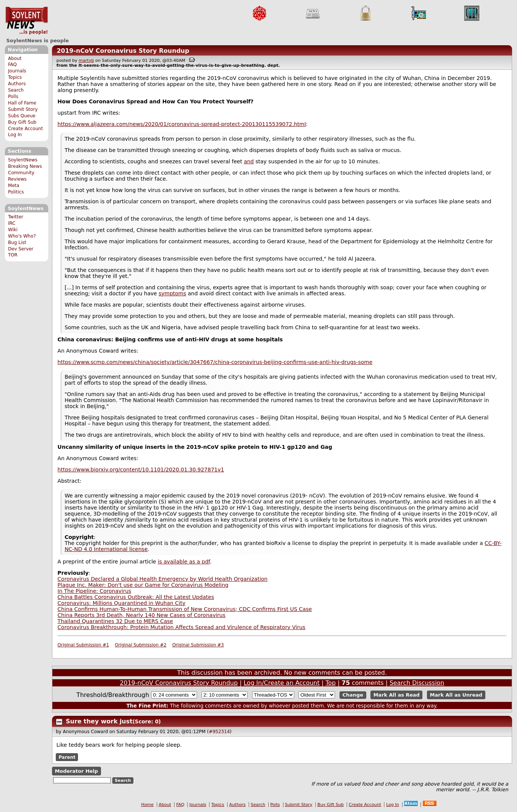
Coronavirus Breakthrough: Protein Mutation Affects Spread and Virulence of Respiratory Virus (182, 627)
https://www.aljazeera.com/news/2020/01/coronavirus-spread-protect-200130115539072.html (182, 124)
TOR (13, 255)
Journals (17, 71)
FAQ (12, 64)
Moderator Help (76, 771)
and (249, 161)
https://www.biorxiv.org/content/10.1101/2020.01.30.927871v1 (141, 470)
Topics (15, 77)
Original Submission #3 (198, 645)
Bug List (17, 243)
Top (331, 683)
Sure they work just (99, 721)
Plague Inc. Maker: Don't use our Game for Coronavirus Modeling (143, 585)
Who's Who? (22, 236)
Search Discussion (417, 683)
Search (16, 90)
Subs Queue (22, 116)
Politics (16, 192)
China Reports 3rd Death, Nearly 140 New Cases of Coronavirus (142, 615)
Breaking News (25, 166)
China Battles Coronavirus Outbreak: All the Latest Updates (136, 597)
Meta (14, 186)
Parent (67, 757)
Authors (17, 84)
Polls (13, 97)
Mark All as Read (397, 695)
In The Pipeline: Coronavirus (95, 591)
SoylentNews (27, 21)
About (15, 58)
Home (148, 805)
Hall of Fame (22, 103)
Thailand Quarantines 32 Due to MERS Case (115, 621)
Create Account (25, 129)
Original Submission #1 (83, 645)
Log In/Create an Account (281, 683)
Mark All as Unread (456, 695)
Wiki (13, 230)
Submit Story (23, 109)
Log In (15, 135)
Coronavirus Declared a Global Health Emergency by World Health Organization (163, 579)
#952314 (219, 732)
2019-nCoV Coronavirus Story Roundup (123, 51)
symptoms (172, 293)
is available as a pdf (184, 562)
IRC (12, 223)
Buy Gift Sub (22, 122)
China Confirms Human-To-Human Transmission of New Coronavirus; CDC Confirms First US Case (185, 609)
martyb (86, 61)
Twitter (15, 217)
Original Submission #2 (141, 645)
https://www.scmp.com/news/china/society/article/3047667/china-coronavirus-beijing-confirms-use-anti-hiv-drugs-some (215, 362)
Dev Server (21, 249)
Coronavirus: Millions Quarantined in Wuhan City (122, 603)
